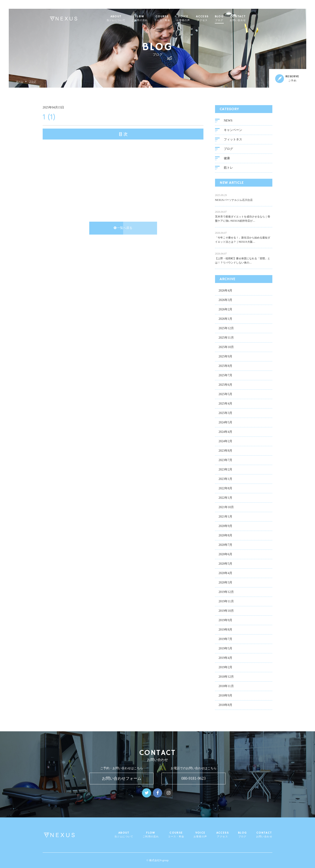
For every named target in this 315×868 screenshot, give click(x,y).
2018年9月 (225, 696)
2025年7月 (225, 376)
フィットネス (233, 140)
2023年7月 (225, 461)
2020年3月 (225, 583)
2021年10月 (226, 508)
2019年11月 (226, 602)
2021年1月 (225, 517)
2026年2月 (225, 310)
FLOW (149, 18)
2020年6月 (225, 555)
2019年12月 (226, 592)
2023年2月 (225, 470)
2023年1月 (225, 479)
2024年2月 (225, 442)
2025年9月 (225, 357)
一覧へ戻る (123, 228)
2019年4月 (225, 658)
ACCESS (212, 18)
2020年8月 (225, 536)
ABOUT (126, 18)
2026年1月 (225, 319)
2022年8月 (225, 489)
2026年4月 (225, 291)
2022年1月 (225, 498)
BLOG (229, 18)
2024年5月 (225, 423)
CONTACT (248, 18)
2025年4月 (225, 404)
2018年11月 (226, 687)
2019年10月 (226, 611)
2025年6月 (225, 385)
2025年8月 (225, 366)
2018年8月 (225, 705)
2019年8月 (225, 630)
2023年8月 (225, 451)
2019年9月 (225, 621)
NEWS (228, 121)
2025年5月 (225, 395)
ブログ (32, 82)
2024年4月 (225, 432)
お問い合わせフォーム (122, 778)
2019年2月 (225, 668)
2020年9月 (225, 526)
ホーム (20, 82)
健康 (227, 159)
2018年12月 (226, 677)
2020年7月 (225, 545)
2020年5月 (225, 564)
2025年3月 (225, 413)
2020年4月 (225, 574)
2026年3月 (225, 300)
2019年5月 (225, 649)
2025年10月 (226, 347)
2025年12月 (226, 329)
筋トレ (228, 168)
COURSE (172, 18)
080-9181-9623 (193, 778)
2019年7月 (225, 639)
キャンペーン (233, 130)
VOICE (193, 18)
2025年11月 (226, 338)
